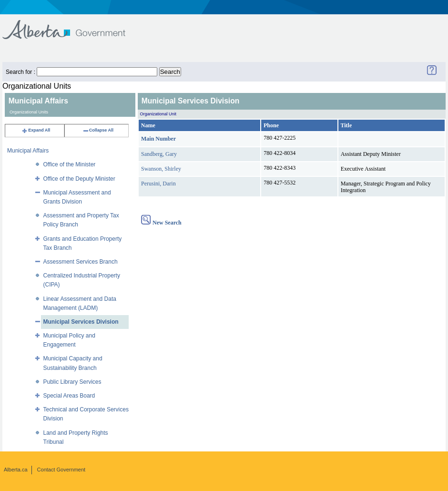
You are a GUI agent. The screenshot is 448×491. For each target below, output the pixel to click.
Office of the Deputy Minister (79, 179)
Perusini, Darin (158, 184)
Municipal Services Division (81, 322)
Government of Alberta (72, 25)
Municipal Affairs (28, 151)
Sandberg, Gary (159, 154)
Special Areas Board (69, 396)
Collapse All (98, 130)
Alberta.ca (16, 470)
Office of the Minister (70, 164)
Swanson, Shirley (161, 169)
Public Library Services (72, 382)
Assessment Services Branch (81, 262)
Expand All (36, 130)
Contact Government (61, 470)
